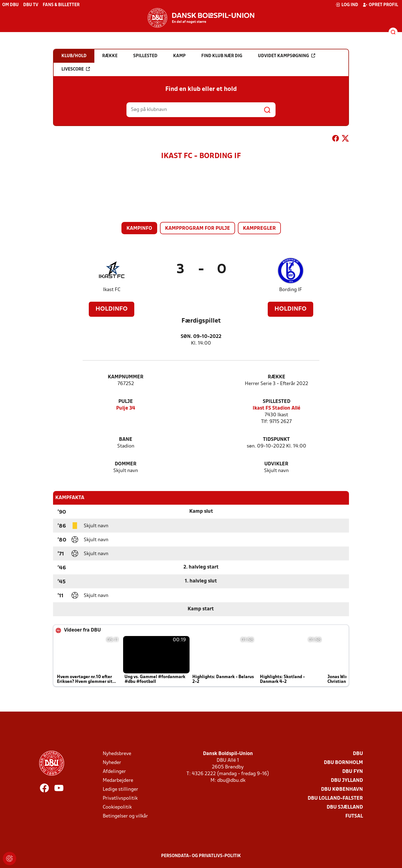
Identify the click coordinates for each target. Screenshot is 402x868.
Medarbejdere (118, 781)
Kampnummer (126, 377)
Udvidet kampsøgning (287, 56)
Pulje (126, 402)
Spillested (277, 402)
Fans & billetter (61, 5)
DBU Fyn (353, 772)
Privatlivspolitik (120, 798)
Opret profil (380, 5)
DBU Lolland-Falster (335, 798)
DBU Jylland (347, 781)
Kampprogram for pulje (198, 229)
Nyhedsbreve (117, 754)
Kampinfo (139, 229)
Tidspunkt (276, 440)
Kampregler (259, 229)
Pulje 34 (126, 408)
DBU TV (31, 5)
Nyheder (112, 763)
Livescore (76, 69)
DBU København (342, 790)
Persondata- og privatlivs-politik (201, 856)
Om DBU (10, 5)
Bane (126, 440)
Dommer (126, 464)
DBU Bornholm (343, 763)
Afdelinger (114, 772)
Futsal (354, 816)
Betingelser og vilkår (125, 816)
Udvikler (276, 464)
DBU (358, 754)
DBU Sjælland (345, 807)
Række (277, 377)
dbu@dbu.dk (231, 781)
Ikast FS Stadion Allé (277, 408)
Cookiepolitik (117, 807)
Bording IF (291, 290)
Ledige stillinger (120, 790)
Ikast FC (112, 290)
